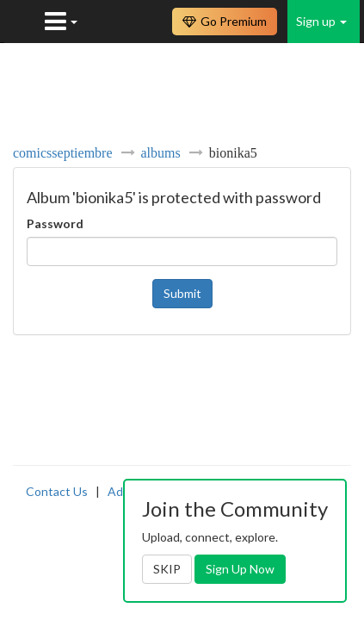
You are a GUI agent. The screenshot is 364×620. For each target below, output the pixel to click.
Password (55, 223)
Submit (182, 293)
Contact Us (57, 491)
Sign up (321, 21)
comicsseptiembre (63, 152)
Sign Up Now (240, 569)
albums (161, 152)
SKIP (167, 569)
